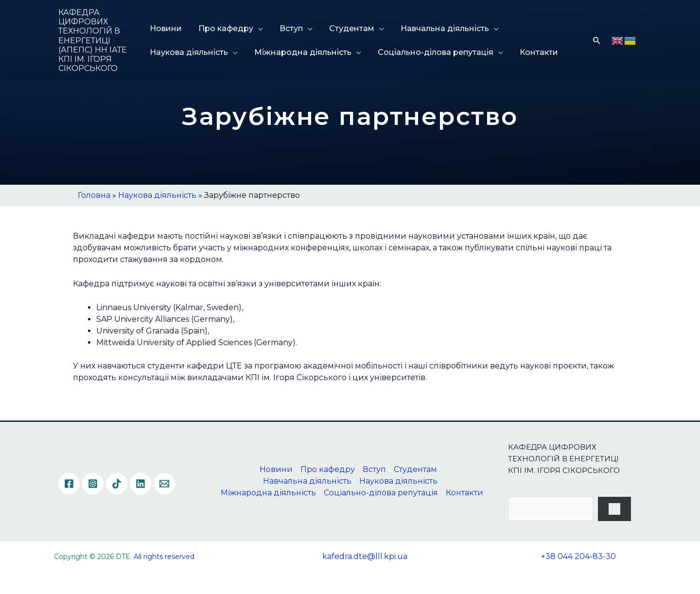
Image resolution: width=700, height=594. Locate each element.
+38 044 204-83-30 (578, 556)
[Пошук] (614, 509)
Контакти (534, 52)
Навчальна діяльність (437, 28)
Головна (94, 195)
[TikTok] (117, 484)
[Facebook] (69, 484)
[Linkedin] (140, 484)
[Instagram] (93, 484)
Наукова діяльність (189, 52)
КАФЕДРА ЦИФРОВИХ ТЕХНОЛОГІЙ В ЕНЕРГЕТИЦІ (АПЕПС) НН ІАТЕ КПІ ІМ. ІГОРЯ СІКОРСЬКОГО (93, 40)
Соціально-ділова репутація (432, 52)
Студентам (346, 28)
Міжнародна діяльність (301, 52)
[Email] (164, 484)
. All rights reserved (162, 557)
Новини (166, 28)
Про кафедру (224, 28)
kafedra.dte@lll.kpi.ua (365, 556)
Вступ (288, 28)
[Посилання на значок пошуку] (597, 40)
